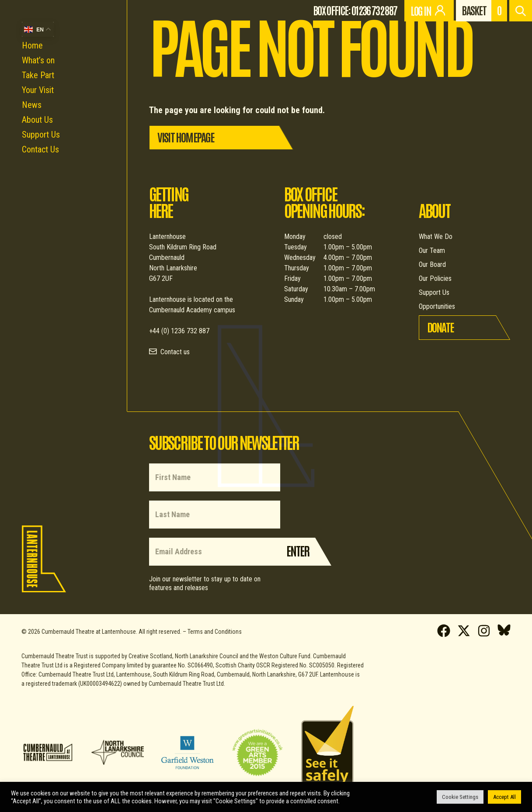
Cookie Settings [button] (460, 797)
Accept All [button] (504, 797)
